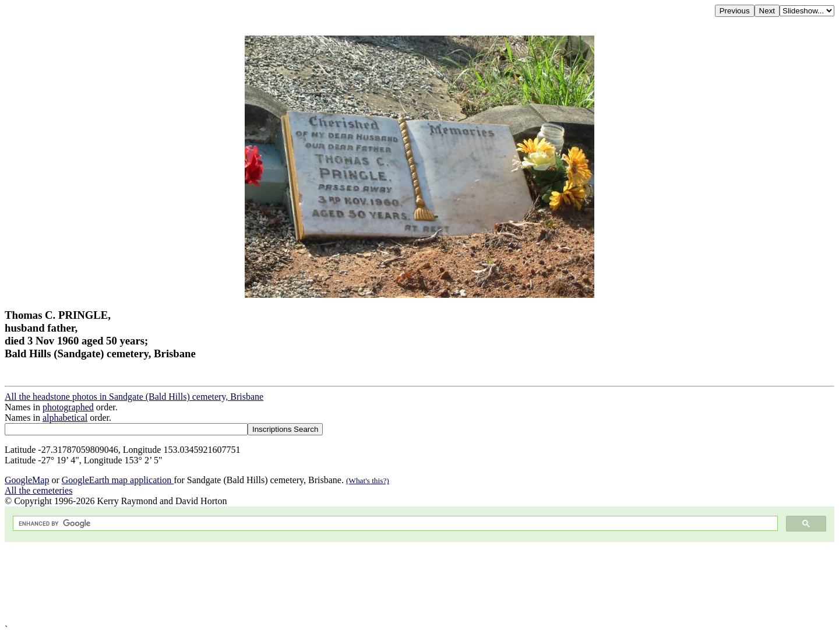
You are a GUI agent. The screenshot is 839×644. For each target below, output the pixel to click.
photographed (68, 407)
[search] (394, 524)
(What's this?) (368, 481)
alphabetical (65, 418)
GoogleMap (27, 480)
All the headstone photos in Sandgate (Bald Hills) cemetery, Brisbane (134, 397)
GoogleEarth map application (118, 480)
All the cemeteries (38, 490)
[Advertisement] (354, 583)
